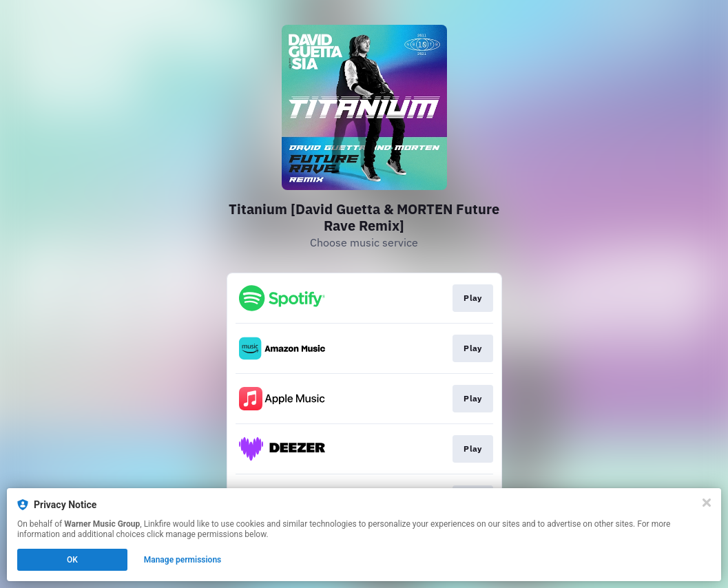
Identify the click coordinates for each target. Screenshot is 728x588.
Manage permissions (183, 560)
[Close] (707, 503)
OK (72, 560)
